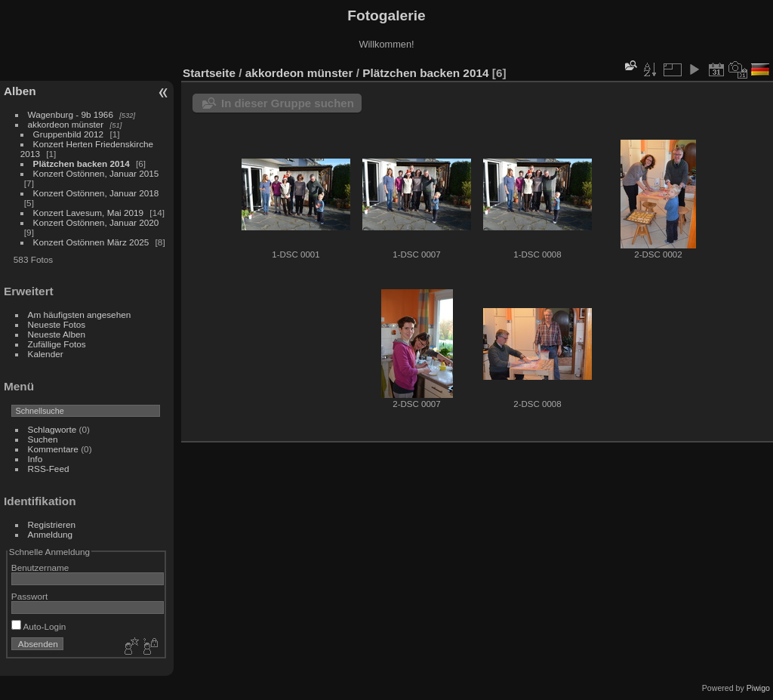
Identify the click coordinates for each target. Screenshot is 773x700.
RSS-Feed (49, 469)
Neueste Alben (57, 334)
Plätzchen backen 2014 (82, 163)
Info (35, 459)
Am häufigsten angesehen (80, 315)
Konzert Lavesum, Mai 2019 (89, 213)
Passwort (29, 596)
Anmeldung (51, 534)
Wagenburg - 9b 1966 (71, 114)
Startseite (209, 73)
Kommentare (53, 449)
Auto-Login (39, 626)
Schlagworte (52, 429)
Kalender (46, 354)
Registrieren (52, 524)
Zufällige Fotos (57, 344)
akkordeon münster (66, 124)
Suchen (43, 439)
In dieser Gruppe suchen (288, 103)
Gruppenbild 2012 (69, 134)
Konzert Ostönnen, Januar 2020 (96, 222)
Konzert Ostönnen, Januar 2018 (96, 193)
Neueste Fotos (57, 324)
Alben (20, 91)
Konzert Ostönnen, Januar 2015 (96, 173)
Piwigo (758, 688)
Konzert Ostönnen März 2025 (91, 242)
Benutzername (40, 567)
